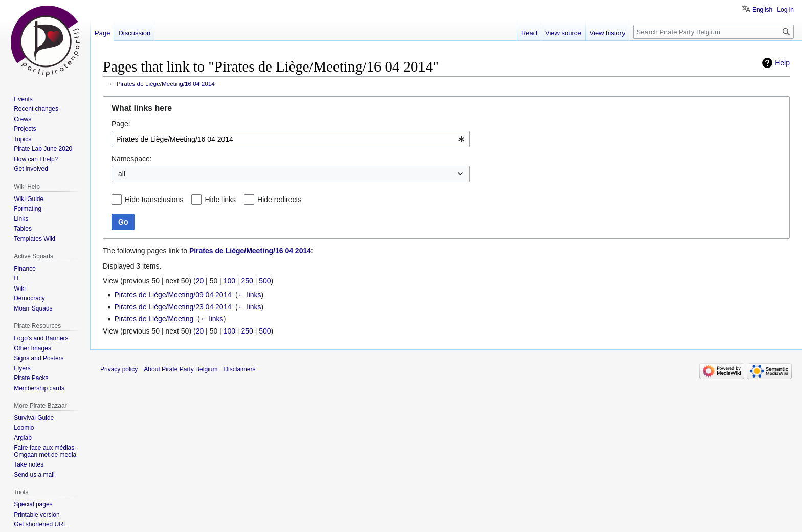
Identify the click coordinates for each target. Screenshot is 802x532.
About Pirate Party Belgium (181, 369)
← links (250, 295)
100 (229, 281)
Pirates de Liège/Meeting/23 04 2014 (173, 307)
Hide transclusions (154, 199)
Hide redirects (279, 199)
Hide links (220, 199)
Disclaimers (239, 369)
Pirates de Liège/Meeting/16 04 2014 (166, 84)
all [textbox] (122, 174)
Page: (121, 124)
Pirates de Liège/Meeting (154, 319)
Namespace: (132, 159)
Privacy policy (119, 369)
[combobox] (291, 139)
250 (247, 281)
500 (265, 281)
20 (200, 281)
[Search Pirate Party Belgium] (714, 32)
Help (782, 63)
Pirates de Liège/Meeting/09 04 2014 (173, 295)
